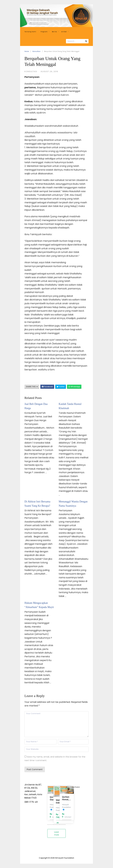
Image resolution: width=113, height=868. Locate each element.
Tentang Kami (30, 32)
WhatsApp (74, 387)
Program (45, 32)
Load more (57, 833)
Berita (55, 32)
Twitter (61, 387)
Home (27, 51)
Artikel (65, 32)
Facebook (47, 387)
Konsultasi (36, 51)
